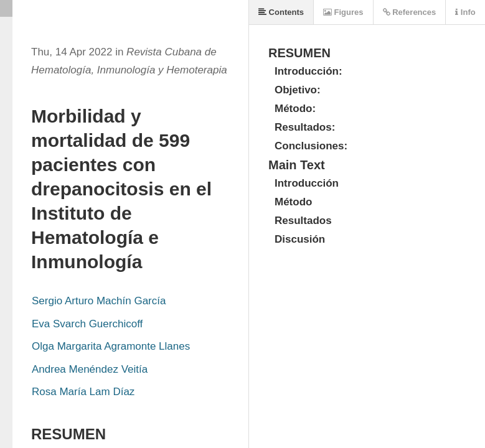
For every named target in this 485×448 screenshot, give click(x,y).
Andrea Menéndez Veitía (90, 369)
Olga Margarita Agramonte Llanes (111, 346)
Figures (343, 12)
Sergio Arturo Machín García (99, 301)
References (410, 12)
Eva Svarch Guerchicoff (87, 324)
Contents (281, 12)
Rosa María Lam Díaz (83, 392)
